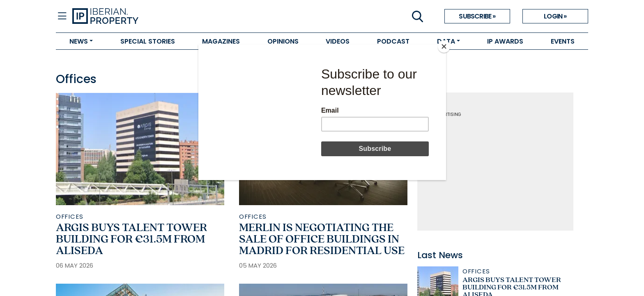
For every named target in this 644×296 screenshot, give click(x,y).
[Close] (444, 46)
